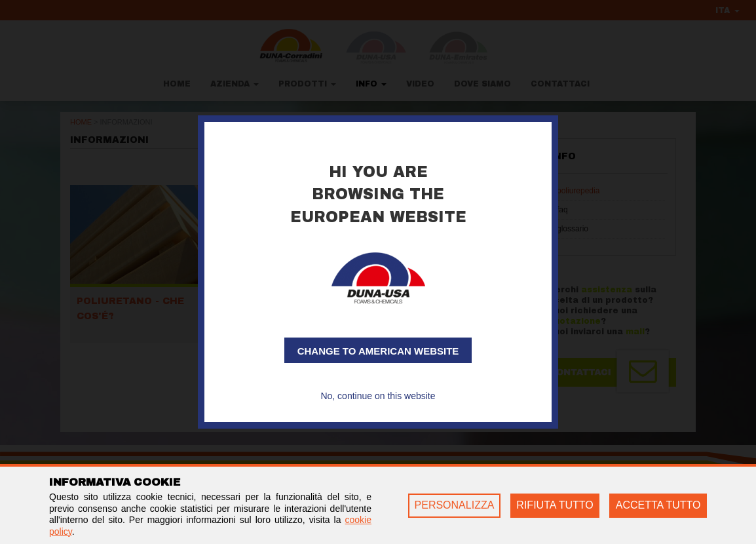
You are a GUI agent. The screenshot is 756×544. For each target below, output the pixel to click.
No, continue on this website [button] (378, 396)
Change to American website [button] (378, 351)
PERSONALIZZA (455, 505)
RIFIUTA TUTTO (555, 505)
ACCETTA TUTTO (658, 505)
